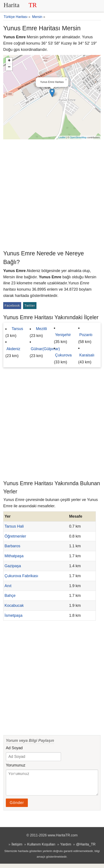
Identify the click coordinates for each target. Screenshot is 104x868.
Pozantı (86, 335)
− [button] (9, 67)
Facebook (12, 306)
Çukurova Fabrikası (21, 576)
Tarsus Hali (14, 526)
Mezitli (42, 329)
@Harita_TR (86, 849)
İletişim (17, 849)
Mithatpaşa (14, 556)
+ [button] (9, 61)
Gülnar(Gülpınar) (45, 349)
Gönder (17, 807)
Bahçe (10, 596)
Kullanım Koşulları (41, 849)
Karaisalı (87, 355)
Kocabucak (14, 606)
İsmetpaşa (13, 615)
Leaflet (62, 137)
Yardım (66, 849)
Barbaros (12, 546)
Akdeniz (13, 349)
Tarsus (17, 329)
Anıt (8, 586)
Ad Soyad (14, 748)
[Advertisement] (52, 194)
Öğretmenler (15, 536)
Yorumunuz (16, 765)
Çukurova (63, 355)
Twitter (30, 306)
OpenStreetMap (78, 137)
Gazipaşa (13, 566)
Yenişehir (63, 335)
